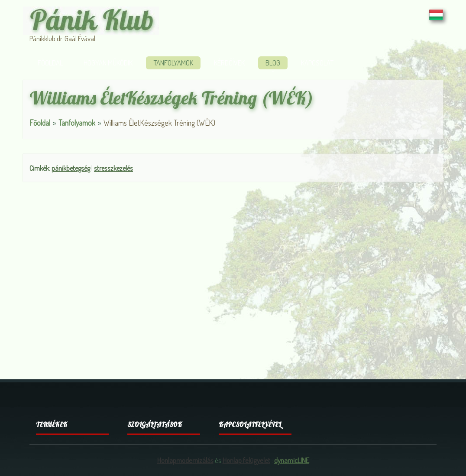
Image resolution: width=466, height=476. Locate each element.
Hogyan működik (108, 63)
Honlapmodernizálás (185, 460)
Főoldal (50, 63)
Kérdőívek (229, 63)
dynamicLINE (292, 460)
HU (436, 15)
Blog (273, 63)
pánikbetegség (71, 168)
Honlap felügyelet (246, 460)
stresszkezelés (113, 168)
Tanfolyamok (173, 63)
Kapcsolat (317, 63)
